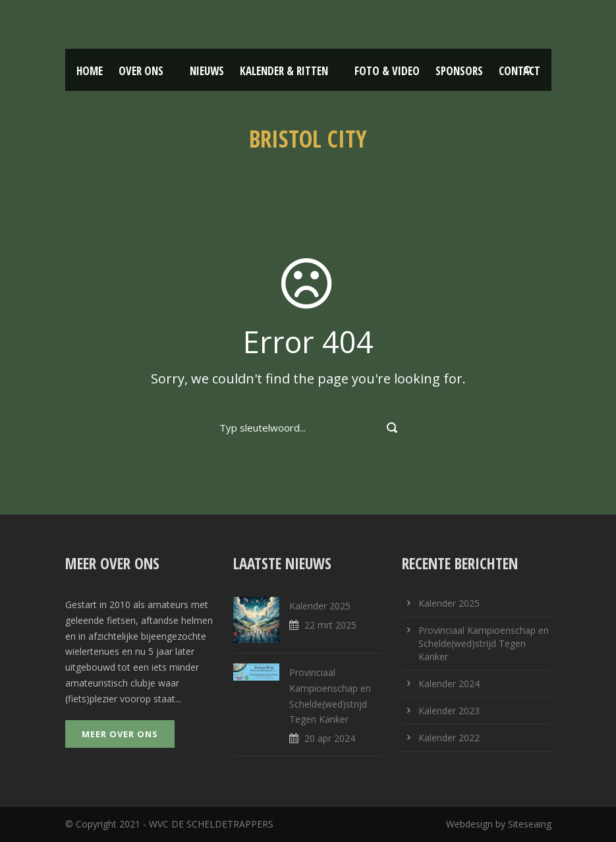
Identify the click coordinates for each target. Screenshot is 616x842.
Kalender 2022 (449, 738)
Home (90, 71)
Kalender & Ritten (284, 71)
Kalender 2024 (449, 684)
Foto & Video (387, 71)
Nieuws (207, 71)
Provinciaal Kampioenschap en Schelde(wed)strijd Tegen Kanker (484, 643)
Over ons (141, 71)
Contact (519, 71)
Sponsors (459, 71)
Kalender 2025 (320, 606)
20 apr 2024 (330, 738)
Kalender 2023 (449, 711)
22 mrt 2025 (330, 625)
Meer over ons (120, 734)
